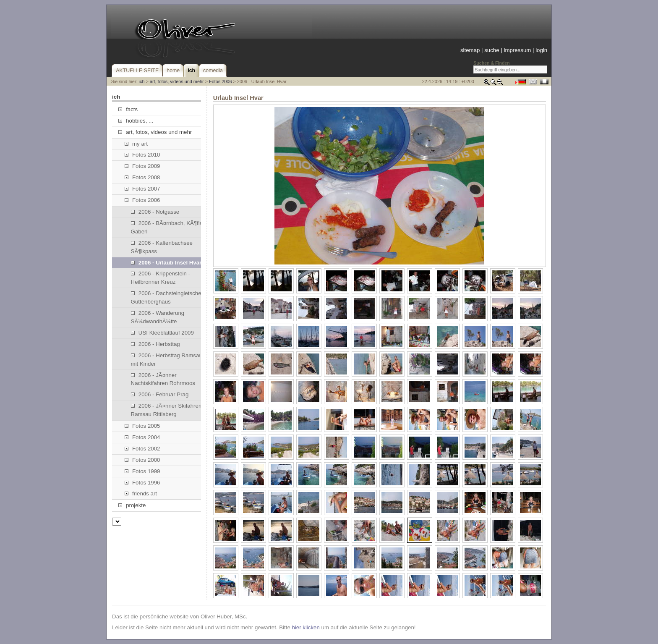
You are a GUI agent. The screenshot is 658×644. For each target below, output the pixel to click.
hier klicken (305, 627)
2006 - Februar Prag (160, 394)
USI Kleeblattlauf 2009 (162, 333)
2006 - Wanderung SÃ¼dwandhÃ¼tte (158, 317)
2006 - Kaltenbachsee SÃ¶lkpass (162, 247)
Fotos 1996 (142, 483)
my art (136, 144)
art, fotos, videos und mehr (177, 81)
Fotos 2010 (142, 155)
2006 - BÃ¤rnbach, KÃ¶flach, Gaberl (171, 227)
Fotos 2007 (142, 189)
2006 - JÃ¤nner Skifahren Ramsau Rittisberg (166, 410)
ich (142, 81)
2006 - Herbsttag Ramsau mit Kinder (167, 360)
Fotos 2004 (142, 437)
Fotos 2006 (220, 81)
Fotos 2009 (142, 166)
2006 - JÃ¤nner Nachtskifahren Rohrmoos (163, 379)
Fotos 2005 (142, 426)
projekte (132, 505)
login (541, 50)
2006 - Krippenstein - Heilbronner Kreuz (161, 278)
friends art (141, 493)
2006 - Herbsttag (155, 344)
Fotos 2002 (142, 449)
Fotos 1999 (142, 471)
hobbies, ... (136, 121)
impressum (517, 50)
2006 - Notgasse (155, 212)
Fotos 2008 (142, 177)
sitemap (470, 50)
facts (128, 109)
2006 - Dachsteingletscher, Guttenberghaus (168, 297)
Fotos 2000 (142, 460)
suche (492, 50)
